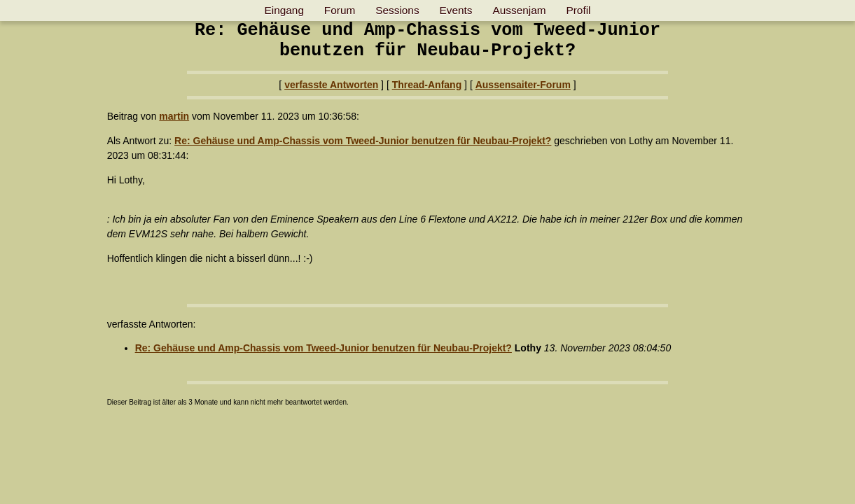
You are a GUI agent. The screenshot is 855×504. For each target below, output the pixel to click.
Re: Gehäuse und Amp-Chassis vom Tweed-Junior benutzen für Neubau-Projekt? (363, 141)
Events (456, 10)
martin (174, 116)
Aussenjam (519, 10)
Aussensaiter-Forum (523, 85)
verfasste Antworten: (152, 324)
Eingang (284, 10)
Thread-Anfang (427, 85)
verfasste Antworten (331, 85)
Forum (340, 10)
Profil (578, 10)
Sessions (397, 10)
